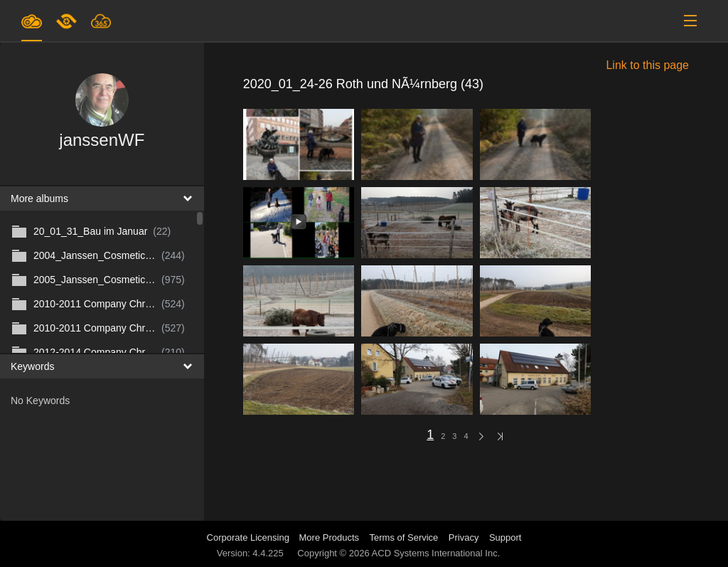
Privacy (464, 537)
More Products (330, 537)
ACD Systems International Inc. (436, 553)
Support (505, 537)
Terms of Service (404, 537)
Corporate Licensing (250, 537)
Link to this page (647, 65)
